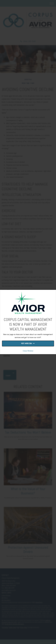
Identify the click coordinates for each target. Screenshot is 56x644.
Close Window (28, 351)
